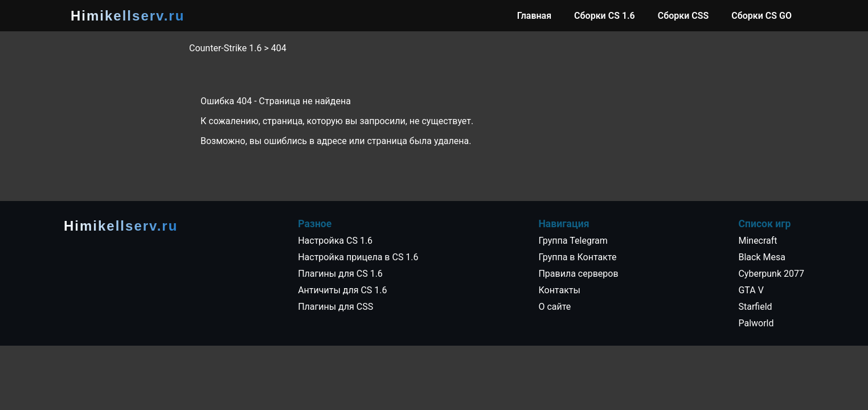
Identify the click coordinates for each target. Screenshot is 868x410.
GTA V (751, 290)
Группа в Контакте (577, 257)
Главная (534, 16)
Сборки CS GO (761, 16)
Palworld (756, 323)
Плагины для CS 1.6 (340, 274)
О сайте (554, 307)
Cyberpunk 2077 (771, 274)
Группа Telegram (573, 241)
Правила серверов (578, 274)
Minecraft (758, 241)
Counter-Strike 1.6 (225, 48)
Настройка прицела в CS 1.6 (358, 257)
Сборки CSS (683, 16)
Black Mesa (761, 257)
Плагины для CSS (335, 307)
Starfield (755, 307)
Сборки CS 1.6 (605, 16)
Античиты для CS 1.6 (342, 290)
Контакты (559, 290)
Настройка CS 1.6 (335, 241)
